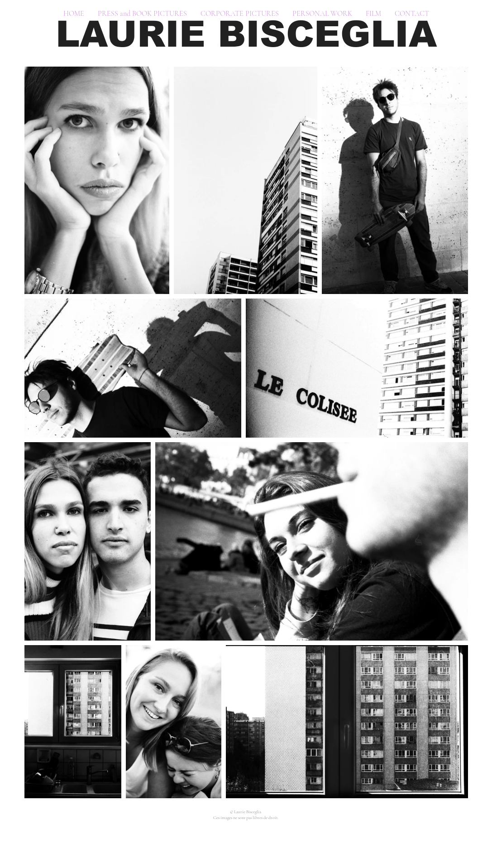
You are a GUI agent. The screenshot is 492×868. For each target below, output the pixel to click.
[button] (142, 14)
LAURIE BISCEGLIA (246, 34)
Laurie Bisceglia (248, 812)
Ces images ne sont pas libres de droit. (246, 818)
